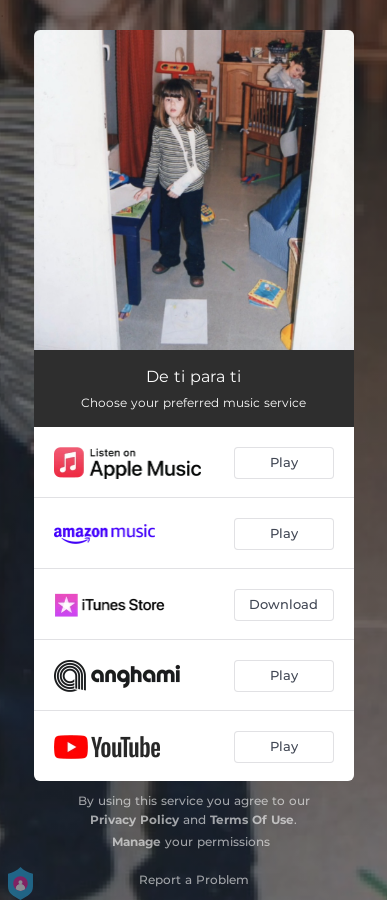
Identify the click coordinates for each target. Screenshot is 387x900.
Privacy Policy (134, 819)
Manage (136, 841)
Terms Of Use (252, 819)
